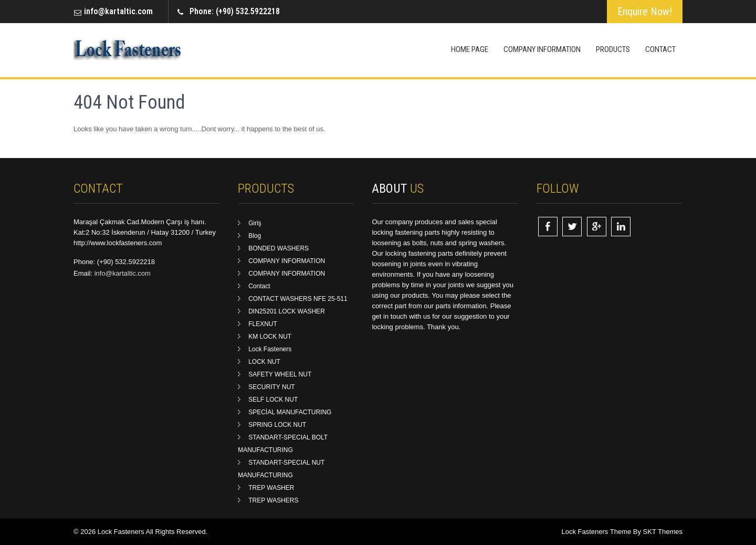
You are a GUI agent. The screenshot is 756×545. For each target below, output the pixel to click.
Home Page (470, 49)
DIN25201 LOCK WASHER (287, 311)
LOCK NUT (264, 362)
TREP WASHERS (273, 500)
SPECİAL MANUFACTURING (290, 412)
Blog (255, 236)
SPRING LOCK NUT (277, 425)
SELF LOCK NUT (273, 400)
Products (613, 49)
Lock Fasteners (270, 349)
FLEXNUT (263, 324)
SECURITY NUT (271, 387)
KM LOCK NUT (270, 337)
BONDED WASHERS (279, 248)
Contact (660, 49)
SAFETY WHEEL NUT (280, 374)
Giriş (255, 223)
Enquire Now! (645, 12)
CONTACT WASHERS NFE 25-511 (298, 299)
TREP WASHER (271, 488)
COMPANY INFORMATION (542, 49)
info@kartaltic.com (118, 11)
